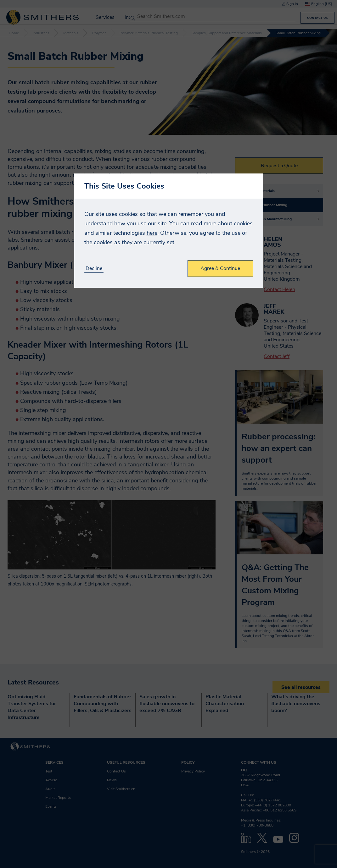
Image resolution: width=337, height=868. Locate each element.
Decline (94, 269)
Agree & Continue (220, 268)
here (152, 233)
